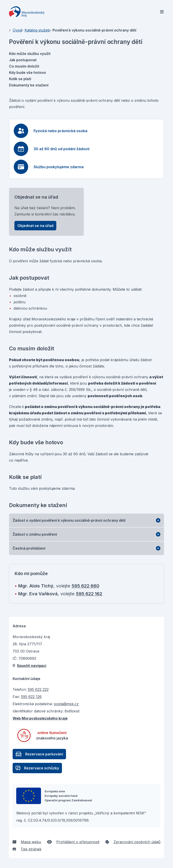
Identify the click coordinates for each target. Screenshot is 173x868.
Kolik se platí (20, 79)
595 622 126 (31, 697)
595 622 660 (85, 586)
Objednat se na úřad (35, 226)
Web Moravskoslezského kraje (40, 718)
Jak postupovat (23, 60)
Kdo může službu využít (30, 54)
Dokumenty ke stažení (29, 85)
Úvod (17, 30)
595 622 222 (38, 689)
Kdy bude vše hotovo (27, 73)
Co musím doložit (24, 66)
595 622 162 (89, 594)
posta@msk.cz (66, 704)
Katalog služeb (37, 30)
